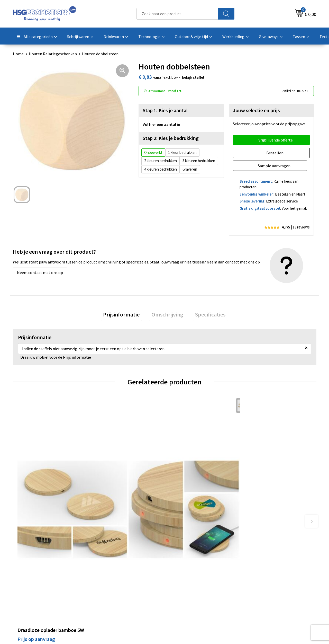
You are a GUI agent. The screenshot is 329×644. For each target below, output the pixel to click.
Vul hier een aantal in (161, 124)
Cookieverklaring (261, 572)
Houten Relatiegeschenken (53, 54)
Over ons (103, 564)
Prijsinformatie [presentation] (125, 315)
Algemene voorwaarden (267, 564)
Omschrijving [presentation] (167, 315)
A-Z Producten (108, 580)
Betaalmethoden (186, 572)
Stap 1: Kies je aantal (165, 110)
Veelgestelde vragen (113, 572)
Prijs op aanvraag (36, 485)
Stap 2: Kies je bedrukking (171, 138)
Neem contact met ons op (40, 272)
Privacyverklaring (261, 580)
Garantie (179, 580)
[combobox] (177, 14)
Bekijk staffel (193, 77)
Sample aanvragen (275, 166)
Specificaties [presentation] (206, 315)
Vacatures (180, 588)
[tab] (125, 316)
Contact (178, 564)
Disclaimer (255, 588)
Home (18, 54)
